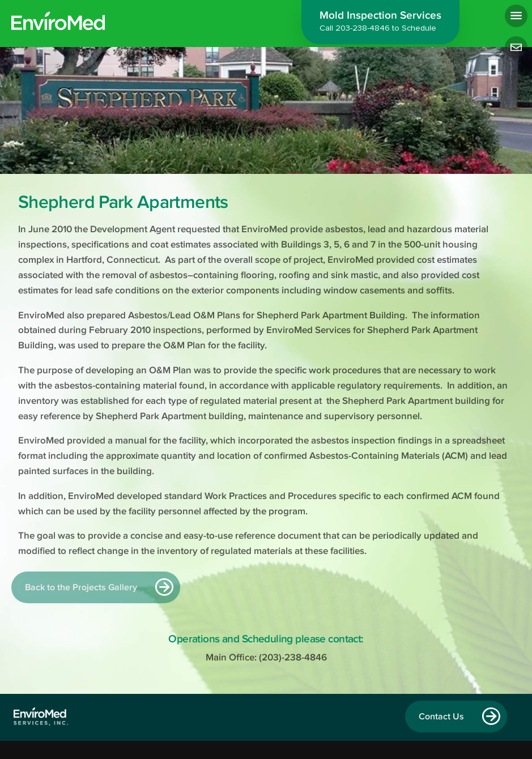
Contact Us (441, 717)
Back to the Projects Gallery (81, 587)
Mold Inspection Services (380, 23)
